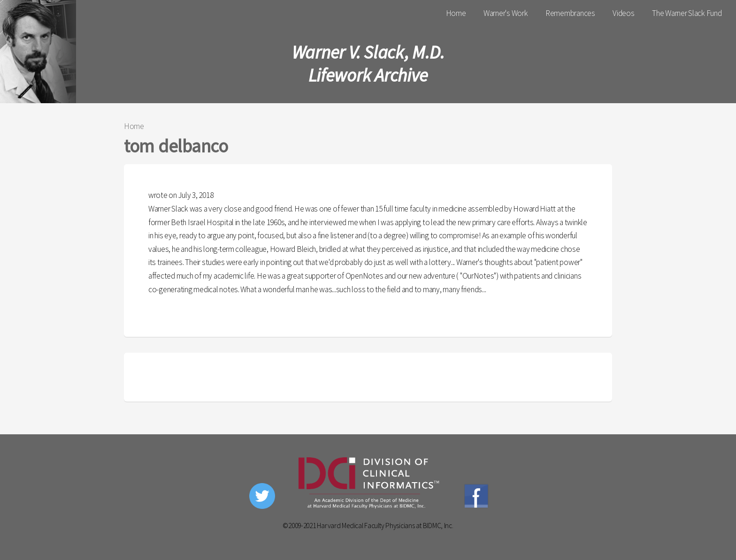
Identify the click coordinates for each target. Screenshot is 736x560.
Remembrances (570, 13)
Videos (623, 13)
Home (456, 13)
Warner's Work (506, 13)
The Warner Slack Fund (687, 13)
